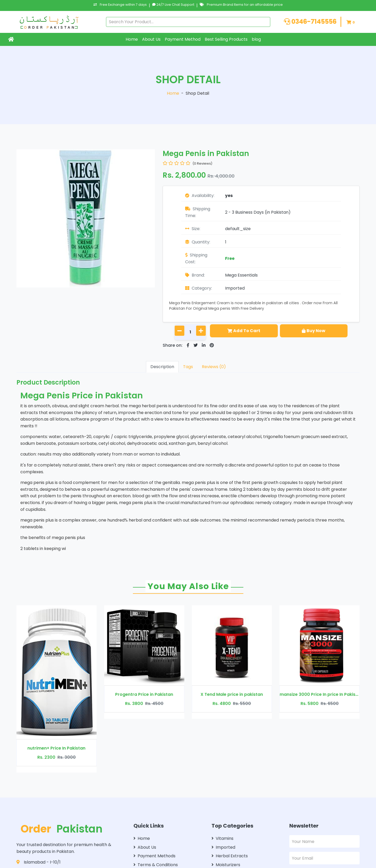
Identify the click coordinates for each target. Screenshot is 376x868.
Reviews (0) (214, 367)
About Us (151, 39)
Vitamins (222, 838)
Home (132, 39)
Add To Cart (244, 331)
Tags (188, 367)
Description (162, 367)
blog (256, 39)
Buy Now (314, 331)
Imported (235, 288)
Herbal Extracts (230, 856)
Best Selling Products (226, 39)
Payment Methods (154, 856)
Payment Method (183, 39)
